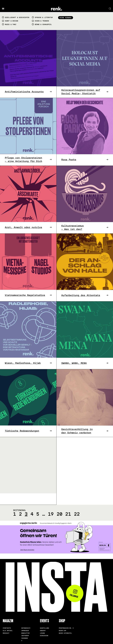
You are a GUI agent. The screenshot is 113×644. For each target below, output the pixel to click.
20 (59, 514)
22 (77, 514)
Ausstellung (44, 628)
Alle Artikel (8, 631)
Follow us (74, 594)
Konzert (43, 631)
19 (51, 514)
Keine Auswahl (66, 18)
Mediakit (6, 633)
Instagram (25, 636)
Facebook (25, 638)
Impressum (25, 631)
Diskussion (44, 636)
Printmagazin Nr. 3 (66, 628)
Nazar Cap (62, 631)
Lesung (42, 633)
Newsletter (25, 633)
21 (68, 514)
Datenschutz (26, 628)
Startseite (7, 628)
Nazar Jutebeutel (65, 633)
